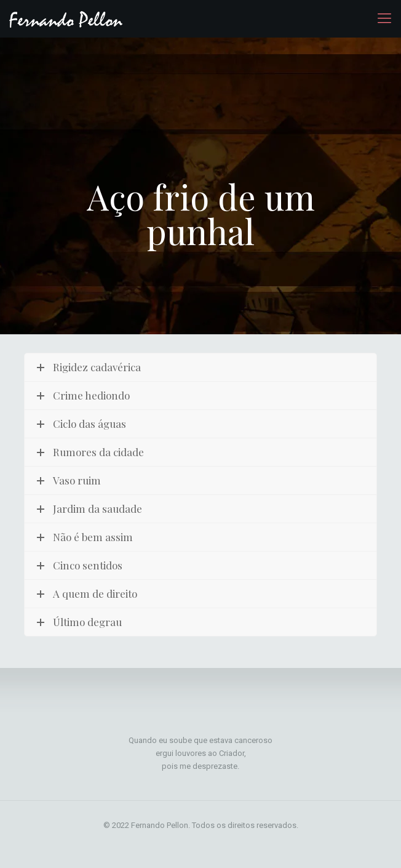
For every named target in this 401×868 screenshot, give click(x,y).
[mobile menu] (384, 18)
